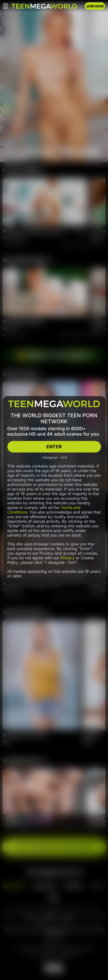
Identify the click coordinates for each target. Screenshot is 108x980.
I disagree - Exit (54, 457)
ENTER (54, 447)
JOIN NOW (95, 6)
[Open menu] (5, 6)
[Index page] (44, 6)
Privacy (68, 557)
